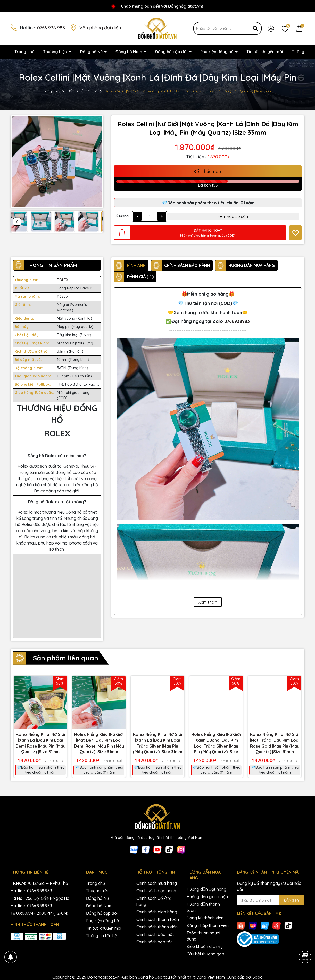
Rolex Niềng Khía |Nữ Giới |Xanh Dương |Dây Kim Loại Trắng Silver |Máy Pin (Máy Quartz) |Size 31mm (216, 743)
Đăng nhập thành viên (208, 925)
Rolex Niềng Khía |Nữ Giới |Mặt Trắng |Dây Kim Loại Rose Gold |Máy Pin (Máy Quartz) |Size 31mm (275, 743)
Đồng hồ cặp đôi (172, 52)
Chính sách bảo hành (156, 891)
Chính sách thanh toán (158, 919)
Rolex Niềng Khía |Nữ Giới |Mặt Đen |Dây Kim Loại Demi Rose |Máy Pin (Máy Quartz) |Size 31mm (99, 743)
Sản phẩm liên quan (65, 658)
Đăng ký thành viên (205, 918)
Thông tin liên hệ (102, 936)
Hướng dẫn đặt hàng (206, 889)
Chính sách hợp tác (154, 942)
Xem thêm (208, 602)
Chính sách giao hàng (157, 912)
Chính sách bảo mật (155, 934)
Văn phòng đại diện (100, 28)
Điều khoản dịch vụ (205, 946)
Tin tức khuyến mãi (265, 52)
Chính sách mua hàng (157, 883)
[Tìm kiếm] (255, 28)
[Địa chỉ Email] (271, 900)
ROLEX (63, 280)
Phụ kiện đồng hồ (217, 52)
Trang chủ (24, 52)
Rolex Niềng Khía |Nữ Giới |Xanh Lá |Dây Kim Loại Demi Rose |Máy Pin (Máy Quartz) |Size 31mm (40, 743)
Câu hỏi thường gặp (205, 954)
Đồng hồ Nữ (92, 52)
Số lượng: (122, 216)
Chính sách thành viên (157, 927)
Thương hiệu (56, 52)
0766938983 (237, 321)
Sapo (258, 977)
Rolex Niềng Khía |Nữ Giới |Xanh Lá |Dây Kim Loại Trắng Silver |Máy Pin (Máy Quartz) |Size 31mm (157, 743)
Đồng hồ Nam (129, 52)
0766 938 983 (51, 28)
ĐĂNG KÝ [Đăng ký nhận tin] (292, 900)
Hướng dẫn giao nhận (207, 897)
